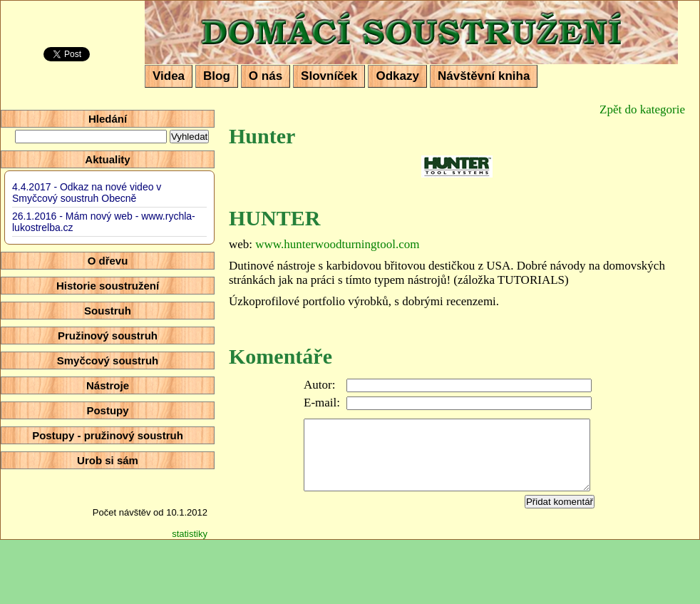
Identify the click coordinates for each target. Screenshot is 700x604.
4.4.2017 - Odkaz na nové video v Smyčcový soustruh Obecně (87, 193)
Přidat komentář (560, 502)
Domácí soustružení (240, 12)
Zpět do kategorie (642, 109)
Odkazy (397, 76)
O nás (266, 76)
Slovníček (329, 76)
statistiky (190, 534)
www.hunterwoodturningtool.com (337, 244)
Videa (169, 76)
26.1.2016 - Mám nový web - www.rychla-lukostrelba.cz (104, 222)
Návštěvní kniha (484, 76)
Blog (217, 76)
